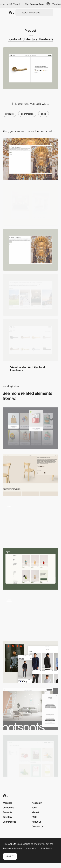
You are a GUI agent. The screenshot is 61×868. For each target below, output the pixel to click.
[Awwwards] (11, 13)
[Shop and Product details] (30, 475)
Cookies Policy (44, 848)
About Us (37, 822)
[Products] (30, 428)
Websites (7, 803)
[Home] (30, 295)
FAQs (34, 817)
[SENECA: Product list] (30, 662)
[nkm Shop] (30, 569)
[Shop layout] (30, 756)
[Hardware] (30, 340)
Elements (7, 812)
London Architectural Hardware (30, 39)
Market (35, 812)
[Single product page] (30, 615)
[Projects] (30, 250)
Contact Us (38, 826)
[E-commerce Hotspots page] (30, 709)
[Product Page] (30, 522)
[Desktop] (30, 159)
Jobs (34, 808)
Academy (37, 803)
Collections (8, 808)
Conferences (9, 822)
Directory (7, 817)
